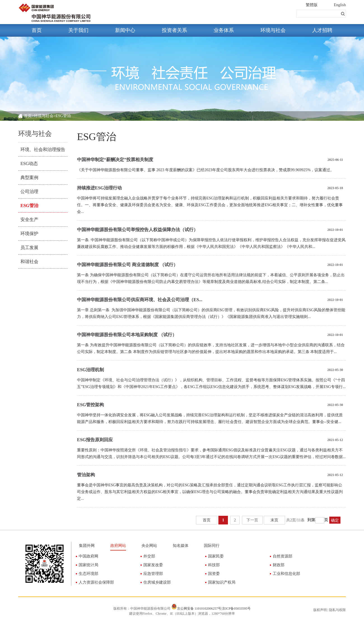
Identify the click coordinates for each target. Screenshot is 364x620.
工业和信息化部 (286, 574)
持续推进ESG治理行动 (99, 188)
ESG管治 (29, 205)
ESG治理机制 (90, 370)
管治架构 (86, 475)
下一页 (252, 520)
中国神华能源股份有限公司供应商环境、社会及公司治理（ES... (140, 300)
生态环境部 (88, 574)
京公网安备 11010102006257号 (199, 609)
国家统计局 (88, 565)
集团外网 (87, 546)
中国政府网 (88, 556)
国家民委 (216, 556)
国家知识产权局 (222, 582)
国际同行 (212, 546)
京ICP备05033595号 (236, 609)
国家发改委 (153, 565)
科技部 (214, 565)
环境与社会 (273, 30)
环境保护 (29, 234)
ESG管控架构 (90, 405)
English (340, 5)
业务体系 (224, 30)
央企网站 (149, 546)
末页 (274, 520)
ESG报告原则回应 (95, 440)
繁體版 (312, 5)
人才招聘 (322, 30)
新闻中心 (125, 30)
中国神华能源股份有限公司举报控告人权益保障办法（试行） (137, 230)
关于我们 (78, 30)
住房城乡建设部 (157, 582)
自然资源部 (283, 556)
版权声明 (320, 610)
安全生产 (29, 220)
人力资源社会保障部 (96, 582)
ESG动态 (29, 163)
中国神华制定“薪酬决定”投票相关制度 (115, 160)
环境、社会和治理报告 (43, 149)
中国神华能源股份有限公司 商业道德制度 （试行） (127, 265)
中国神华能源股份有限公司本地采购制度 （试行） (127, 335)
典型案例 (29, 177)
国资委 (214, 574)
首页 (37, 30)
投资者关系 (174, 30)
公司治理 (29, 191)
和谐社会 (29, 262)
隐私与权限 (337, 610)
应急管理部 (153, 574)
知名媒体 (181, 546)
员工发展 (29, 248)
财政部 (279, 565)
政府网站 (118, 546)
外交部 (149, 556)
